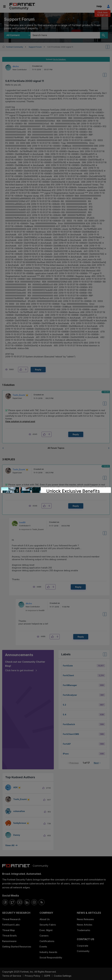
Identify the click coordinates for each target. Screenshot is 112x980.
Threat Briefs (9, 936)
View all (10, 845)
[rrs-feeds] (42, 902)
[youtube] (20, 902)
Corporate (83, 946)
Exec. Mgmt (46, 930)
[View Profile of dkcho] (16, 66)
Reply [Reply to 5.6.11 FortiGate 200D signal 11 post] (38, 370)
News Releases (85, 919)
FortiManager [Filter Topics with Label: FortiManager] (70, 685)
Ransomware (9, 941)
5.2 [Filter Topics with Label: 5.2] (64, 705)
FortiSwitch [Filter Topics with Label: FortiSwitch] (69, 724)
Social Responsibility (51, 958)
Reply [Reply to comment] (76, 434)
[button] (22, 369)
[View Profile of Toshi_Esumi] (19, 395)
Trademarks (83, 930)
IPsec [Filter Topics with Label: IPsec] (66, 754)
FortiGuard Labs (11, 925)
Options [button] (110, 47)
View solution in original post (20, 421)
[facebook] (5, 902)
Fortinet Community (22, 6)
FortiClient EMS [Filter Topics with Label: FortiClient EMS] (71, 734)
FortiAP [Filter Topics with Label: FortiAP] (67, 744)
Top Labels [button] (104, 655)
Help (99, 6)
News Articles (85, 925)
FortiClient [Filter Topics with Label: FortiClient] (68, 675)
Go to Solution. (60, 59)
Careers (44, 936)
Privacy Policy (33, 976)
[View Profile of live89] (22, 522)
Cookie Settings (63, 976)
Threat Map (9, 930)
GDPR (47, 976)
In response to (31, 529)
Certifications (47, 941)
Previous (74, 763)
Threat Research (11, 919)
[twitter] (12, 902)
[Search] (104, 35)
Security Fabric (48, 925)
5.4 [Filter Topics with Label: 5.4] (65, 715)
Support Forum (35, 47)
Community (83, 951)
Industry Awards (48, 952)
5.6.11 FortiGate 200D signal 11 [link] (60, 47)
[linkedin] (27, 902)
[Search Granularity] (17, 35)
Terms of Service (12, 976)
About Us (45, 919)
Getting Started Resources (17, 947)
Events (43, 947)
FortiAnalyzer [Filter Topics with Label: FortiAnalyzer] (70, 695)
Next (96, 763)
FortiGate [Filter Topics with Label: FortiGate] (68, 666)
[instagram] (34, 902)
